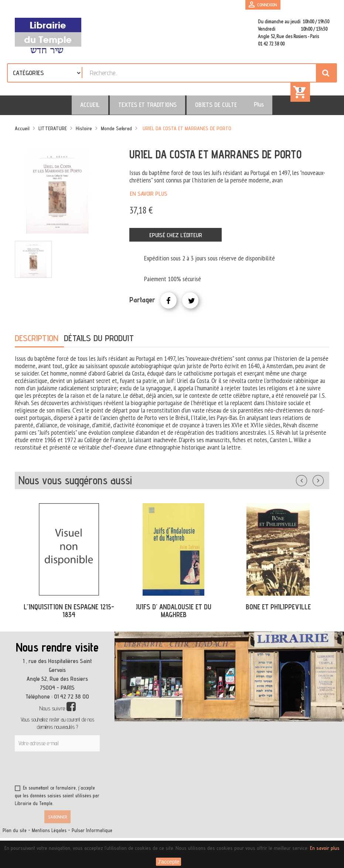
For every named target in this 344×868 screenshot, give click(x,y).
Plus (244, 109)
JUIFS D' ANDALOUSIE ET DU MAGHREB (173, 615)
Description (37, 343)
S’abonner (57, 822)
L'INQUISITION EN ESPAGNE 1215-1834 (69, 615)
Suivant (323, 484)
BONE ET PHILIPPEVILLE (278, 612)
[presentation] (86, 774)
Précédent (309, 484)
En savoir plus (149, 199)
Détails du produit (99, 343)
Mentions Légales (49, 835)
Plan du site (15, 835)
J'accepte (169, 862)
